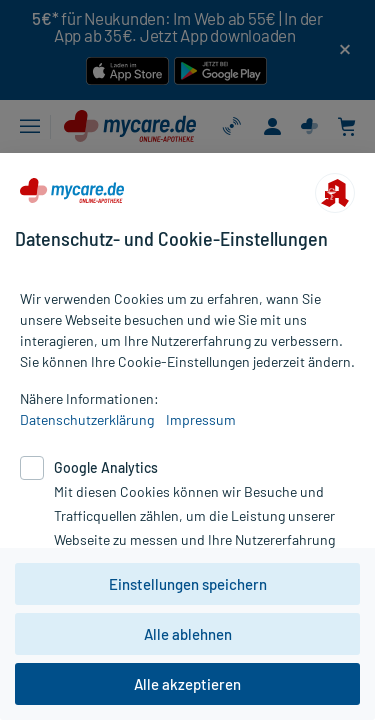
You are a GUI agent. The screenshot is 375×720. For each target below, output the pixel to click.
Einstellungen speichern (188, 584)
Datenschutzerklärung (87, 419)
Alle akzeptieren (187, 684)
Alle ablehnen (188, 634)
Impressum (201, 419)
